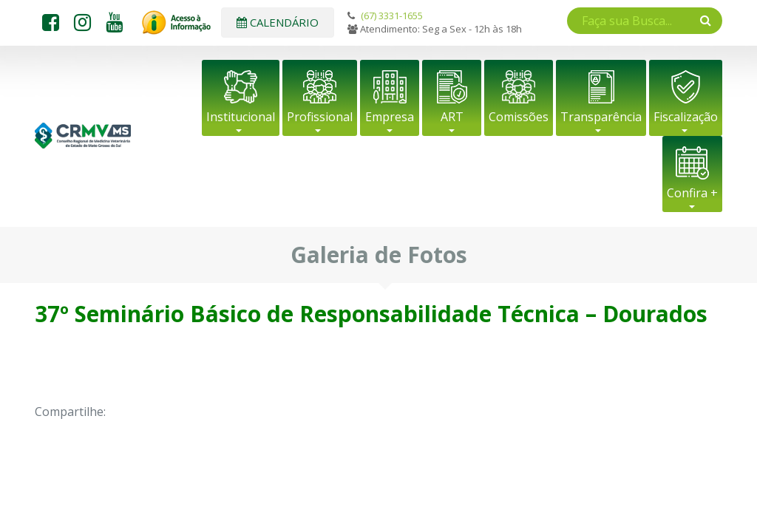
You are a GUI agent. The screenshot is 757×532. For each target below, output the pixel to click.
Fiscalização (686, 117)
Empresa (390, 117)
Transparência (601, 117)
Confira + (692, 193)
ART (452, 117)
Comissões (519, 117)
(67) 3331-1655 (392, 16)
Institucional (241, 117)
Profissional (320, 117)
